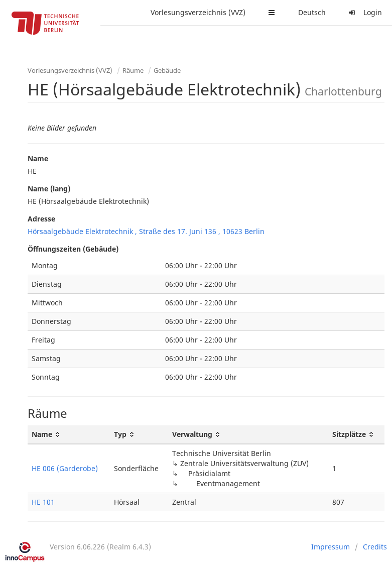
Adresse (41, 219)
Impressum (331, 547)
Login (364, 12)
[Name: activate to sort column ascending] (69, 435)
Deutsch (312, 12)
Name (38, 158)
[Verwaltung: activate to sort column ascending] (248, 435)
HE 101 (43, 502)
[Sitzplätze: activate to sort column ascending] (356, 435)
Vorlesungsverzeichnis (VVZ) (198, 12)
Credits (375, 547)
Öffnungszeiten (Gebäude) (73, 249)
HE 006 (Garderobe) (65, 468)
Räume (133, 70)
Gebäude (167, 70)
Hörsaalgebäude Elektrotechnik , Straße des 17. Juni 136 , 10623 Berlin (146, 231)
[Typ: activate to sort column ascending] (139, 435)
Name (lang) (49, 189)
